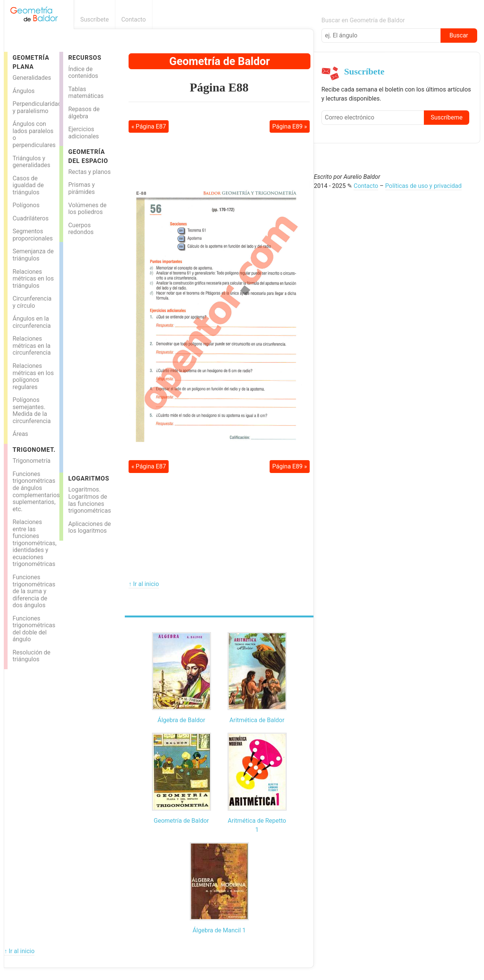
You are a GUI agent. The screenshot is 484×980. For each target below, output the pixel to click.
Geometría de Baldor (220, 61)
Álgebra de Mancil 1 (219, 930)
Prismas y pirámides (81, 188)
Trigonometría (31, 461)
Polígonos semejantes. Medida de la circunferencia (32, 410)
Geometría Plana (31, 62)
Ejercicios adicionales (83, 133)
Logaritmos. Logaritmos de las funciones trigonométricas (89, 500)
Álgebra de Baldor (181, 720)
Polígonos (26, 205)
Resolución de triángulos (31, 656)
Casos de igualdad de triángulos (28, 185)
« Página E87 (149, 126)
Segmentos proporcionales (33, 235)
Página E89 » (290, 126)
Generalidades (32, 78)
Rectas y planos (89, 172)
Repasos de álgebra (84, 113)
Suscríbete (95, 19)
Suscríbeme (447, 117)
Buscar (459, 35)
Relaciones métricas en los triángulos (33, 279)
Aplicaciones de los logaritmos (89, 527)
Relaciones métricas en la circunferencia (32, 346)
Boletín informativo (309, 19)
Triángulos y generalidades (31, 162)
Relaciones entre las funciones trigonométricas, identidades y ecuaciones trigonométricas (34, 543)
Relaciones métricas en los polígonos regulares (33, 376)
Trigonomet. (34, 450)
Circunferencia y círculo (32, 302)
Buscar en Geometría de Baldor (363, 20)
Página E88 (219, 87)
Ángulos (23, 91)
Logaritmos (88, 478)
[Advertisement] (93, 355)
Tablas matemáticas (86, 93)
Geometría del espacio (88, 156)
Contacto (134, 19)
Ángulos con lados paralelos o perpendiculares (34, 134)
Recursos (85, 58)
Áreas (20, 434)
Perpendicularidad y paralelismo (35, 107)
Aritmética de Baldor (257, 720)
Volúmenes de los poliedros (87, 209)
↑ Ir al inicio (144, 584)
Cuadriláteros (30, 218)
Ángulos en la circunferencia (32, 322)
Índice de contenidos (83, 73)
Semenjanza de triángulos (33, 255)
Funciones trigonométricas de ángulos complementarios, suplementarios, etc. (35, 492)
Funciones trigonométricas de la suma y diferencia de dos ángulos (34, 591)
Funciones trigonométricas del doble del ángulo (34, 629)
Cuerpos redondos (81, 229)
